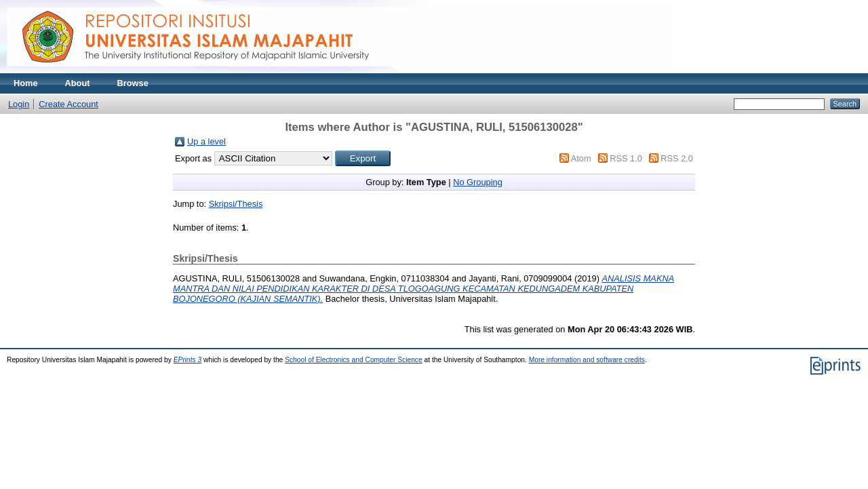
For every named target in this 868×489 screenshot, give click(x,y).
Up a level (206, 141)
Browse (133, 83)
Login (19, 104)
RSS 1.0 (626, 158)
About (78, 83)
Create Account (68, 104)
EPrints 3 (188, 360)
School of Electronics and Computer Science (354, 360)
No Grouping (478, 182)
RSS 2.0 (677, 158)
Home (26, 83)
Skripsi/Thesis (236, 204)
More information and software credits (587, 360)
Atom (581, 158)
